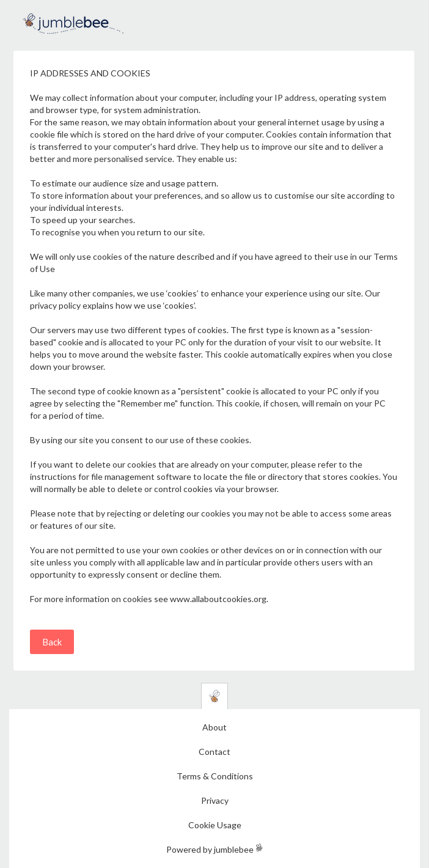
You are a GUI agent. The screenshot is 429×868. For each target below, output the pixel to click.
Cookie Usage (215, 825)
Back (52, 642)
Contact (215, 752)
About (215, 727)
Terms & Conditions (215, 776)
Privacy (215, 800)
